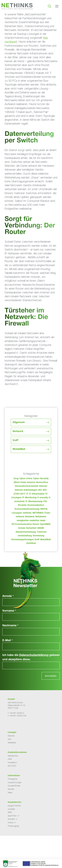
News (10, 792)
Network (18, 432)
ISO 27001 (12, 766)
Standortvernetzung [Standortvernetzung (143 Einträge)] (26, 532)
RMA (10, 812)
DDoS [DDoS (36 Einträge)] (17, 483)
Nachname (10, 626)
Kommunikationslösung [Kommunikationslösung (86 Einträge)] (27, 509)
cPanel (11, 823)
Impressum (12, 762)
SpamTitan (12, 816)
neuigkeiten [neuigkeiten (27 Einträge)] (23, 521)
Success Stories (14, 786)
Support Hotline (14, 806)
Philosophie (12, 779)
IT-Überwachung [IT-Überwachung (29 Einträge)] (34, 502)
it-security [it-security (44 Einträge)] (43, 498)
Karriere (11, 789)
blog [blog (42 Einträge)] (16, 479)
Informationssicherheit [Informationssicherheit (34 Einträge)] (27, 486)
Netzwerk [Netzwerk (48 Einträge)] (30, 517)
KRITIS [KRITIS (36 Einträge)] (44, 509)
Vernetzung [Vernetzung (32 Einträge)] (39, 536)
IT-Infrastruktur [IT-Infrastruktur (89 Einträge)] (37, 494)
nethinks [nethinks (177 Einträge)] (27, 513)
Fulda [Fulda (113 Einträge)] (23, 483)
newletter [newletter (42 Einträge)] (34, 521)
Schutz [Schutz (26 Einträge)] (22, 528)
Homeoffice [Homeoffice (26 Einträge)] (42, 483)
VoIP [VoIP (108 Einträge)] (37, 540)
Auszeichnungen (15, 782)
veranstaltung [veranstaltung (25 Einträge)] (25, 536)
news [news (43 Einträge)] (43, 521)
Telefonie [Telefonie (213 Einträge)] (42, 532)
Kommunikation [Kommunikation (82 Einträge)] (36, 505)
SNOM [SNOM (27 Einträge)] (41, 528)
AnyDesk (11, 809)
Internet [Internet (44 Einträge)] (43, 486)
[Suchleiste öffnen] (50, 6)
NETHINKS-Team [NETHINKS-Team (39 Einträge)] (41, 513)
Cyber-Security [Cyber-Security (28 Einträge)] (41, 479)
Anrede (8, 596)
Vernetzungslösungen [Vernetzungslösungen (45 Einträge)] (23, 540)
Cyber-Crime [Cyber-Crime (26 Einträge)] (26, 479)
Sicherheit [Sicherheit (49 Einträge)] (31, 528)
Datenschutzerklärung (34, 655)
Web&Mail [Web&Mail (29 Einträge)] (45, 540)
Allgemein (19, 423)
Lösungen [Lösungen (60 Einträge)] (17, 513)
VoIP (15, 441)
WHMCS (11, 819)
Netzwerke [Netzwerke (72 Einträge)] (41, 517)
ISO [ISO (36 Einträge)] (40, 490)
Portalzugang (13, 826)
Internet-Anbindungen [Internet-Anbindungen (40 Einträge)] (26, 490)
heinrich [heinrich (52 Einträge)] (31, 483)
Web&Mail (19, 449)
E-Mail (8, 641)
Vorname (9, 611)
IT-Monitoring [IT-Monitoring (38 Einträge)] (29, 498)
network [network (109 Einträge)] (20, 517)
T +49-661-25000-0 (16, 713)
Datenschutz (13, 756)
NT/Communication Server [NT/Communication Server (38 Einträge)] (25, 524)
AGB (10, 759)
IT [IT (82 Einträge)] (27, 494)
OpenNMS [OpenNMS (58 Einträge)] (45, 524)
